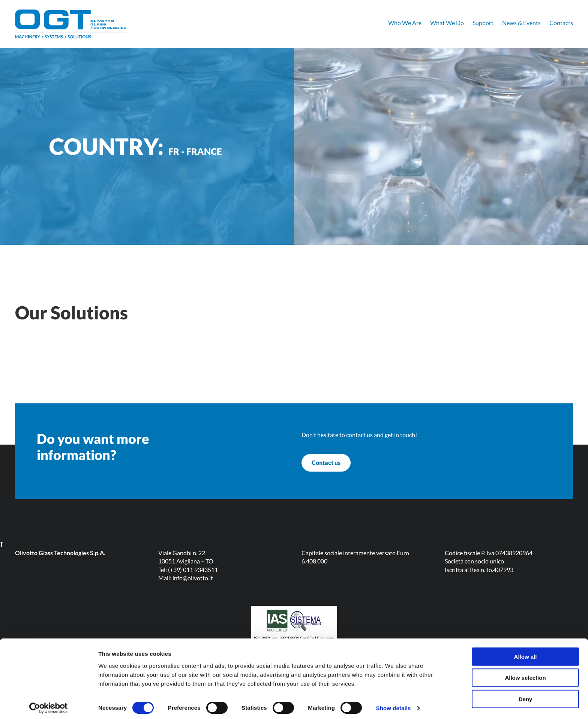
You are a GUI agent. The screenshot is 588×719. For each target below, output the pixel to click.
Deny (526, 695)
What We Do (447, 23)
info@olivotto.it (193, 590)
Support (483, 23)
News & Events (521, 23)
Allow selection (525, 674)
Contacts (561, 23)
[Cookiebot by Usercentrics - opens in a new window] (49, 704)
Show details (394, 704)
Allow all (526, 653)
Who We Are (405, 23)
